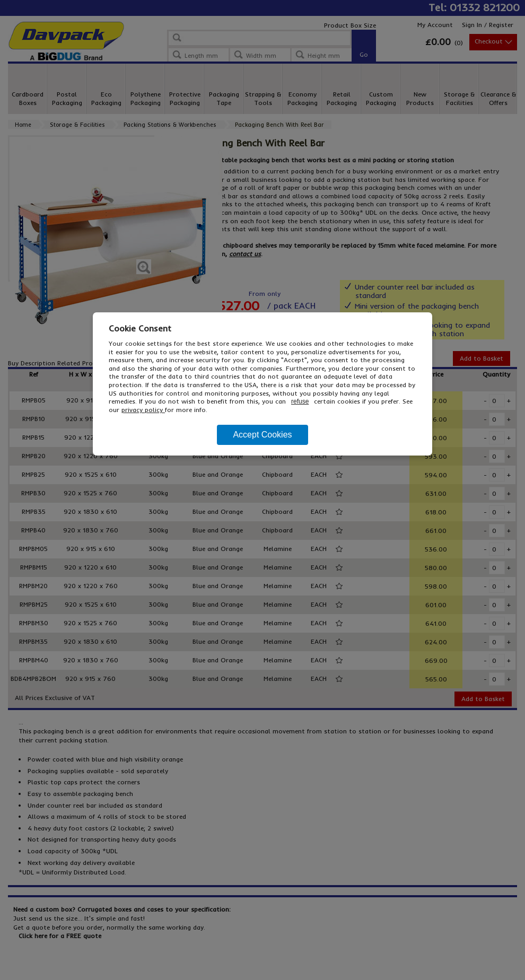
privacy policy (143, 410)
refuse (300, 401)
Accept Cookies (262, 435)
